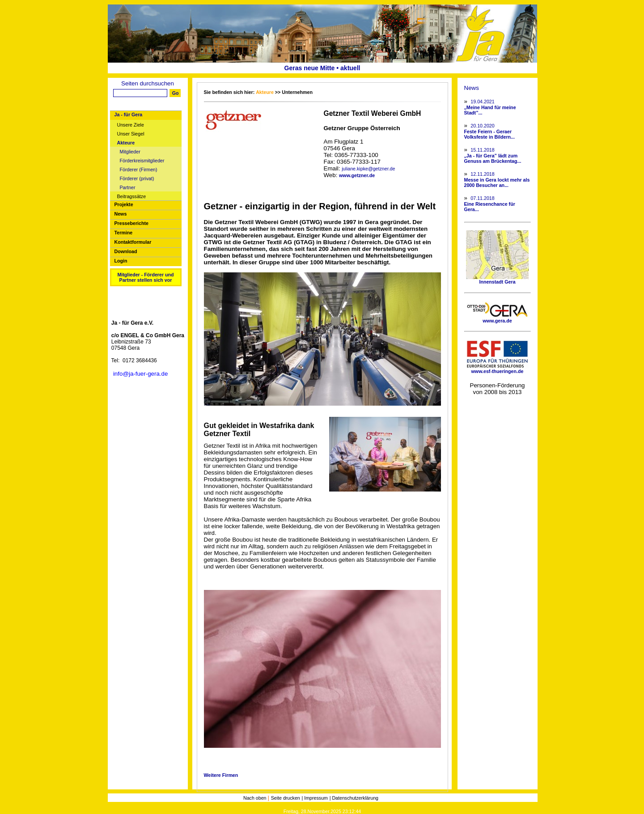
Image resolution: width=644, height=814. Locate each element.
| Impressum (315, 798)
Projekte (124, 204)
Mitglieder (130, 152)
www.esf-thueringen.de (497, 369)
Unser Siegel (131, 134)
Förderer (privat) (137, 179)
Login (121, 261)
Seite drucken (286, 798)
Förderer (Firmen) (139, 170)
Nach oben (256, 798)
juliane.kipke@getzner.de (368, 169)
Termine (124, 233)
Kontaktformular (133, 242)
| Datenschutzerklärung (354, 798)
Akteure (126, 143)
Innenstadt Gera (497, 280)
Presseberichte (131, 223)
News (121, 214)
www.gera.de (497, 318)
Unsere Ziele (131, 125)
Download (126, 251)
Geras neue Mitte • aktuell (322, 68)
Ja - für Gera (129, 114)
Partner (128, 188)
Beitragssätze (132, 197)
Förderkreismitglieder (142, 161)
